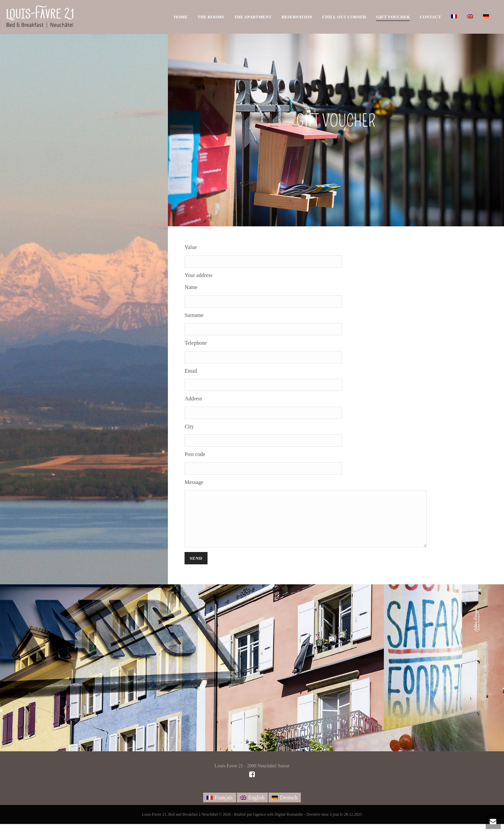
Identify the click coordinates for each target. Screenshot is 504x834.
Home (181, 17)
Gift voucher (393, 17)
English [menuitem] (256, 807)
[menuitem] (220, 807)
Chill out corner (344, 17)
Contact (430, 17)
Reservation (297, 17)
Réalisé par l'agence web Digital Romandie (269, 824)
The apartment (253, 17)
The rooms (211, 17)
